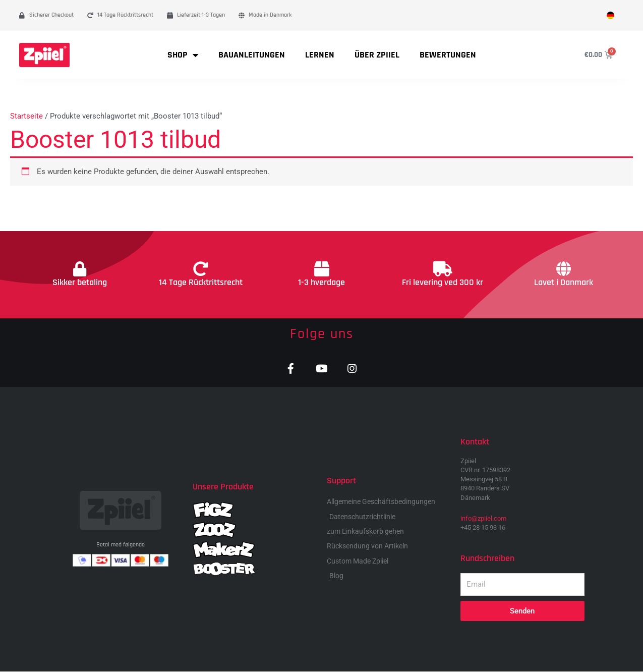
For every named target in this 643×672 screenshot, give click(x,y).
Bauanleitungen (252, 55)
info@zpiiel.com (483, 519)
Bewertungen (448, 55)
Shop (183, 55)
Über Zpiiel (377, 55)
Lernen (320, 55)
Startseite (26, 116)
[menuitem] (610, 15)
